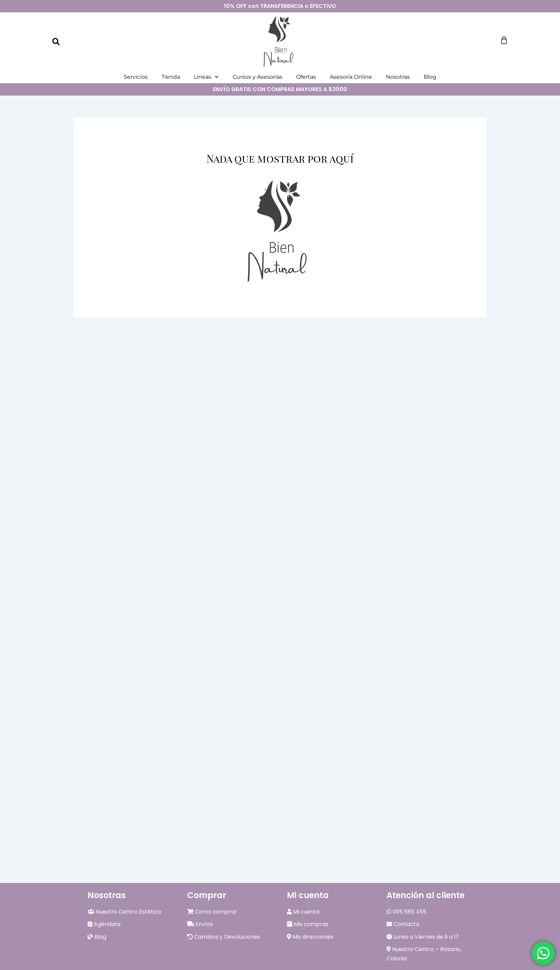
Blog (430, 77)
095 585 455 (406, 912)
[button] (56, 42)
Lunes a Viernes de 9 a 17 (423, 937)
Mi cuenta (303, 912)
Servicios (136, 77)
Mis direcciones (310, 937)
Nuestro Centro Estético (124, 912)
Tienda (171, 77)
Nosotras (398, 77)
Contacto (403, 924)
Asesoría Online (351, 77)
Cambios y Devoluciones (224, 937)
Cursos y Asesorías (257, 77)
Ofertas (306, 77)
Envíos (200, 924)
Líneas (206, 77)
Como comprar (212, 912)
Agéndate (104, 924)
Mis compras (308, 924)
